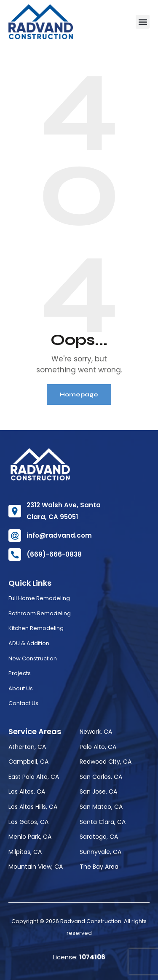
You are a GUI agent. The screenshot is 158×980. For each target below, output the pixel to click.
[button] (143, 22)
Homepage (79, 394)
